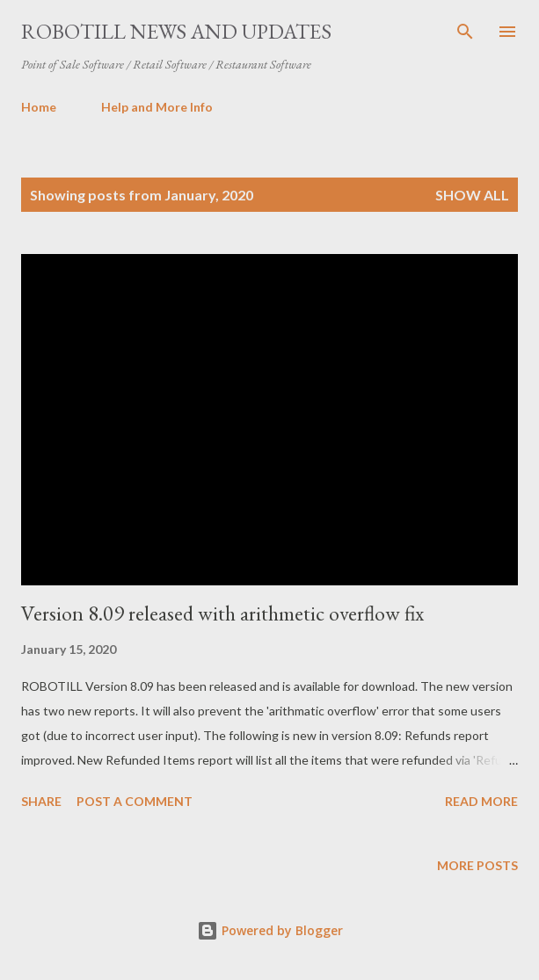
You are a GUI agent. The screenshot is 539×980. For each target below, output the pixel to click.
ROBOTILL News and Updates (176, 31)
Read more (481, 801)
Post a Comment (135, 801)
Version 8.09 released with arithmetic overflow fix (222, 613)
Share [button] (41, 801)
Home (39, 107)
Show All (472, 195)
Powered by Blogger (270, 930)
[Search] (465, 32)
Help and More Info (157, 107)
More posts (477, 865)
